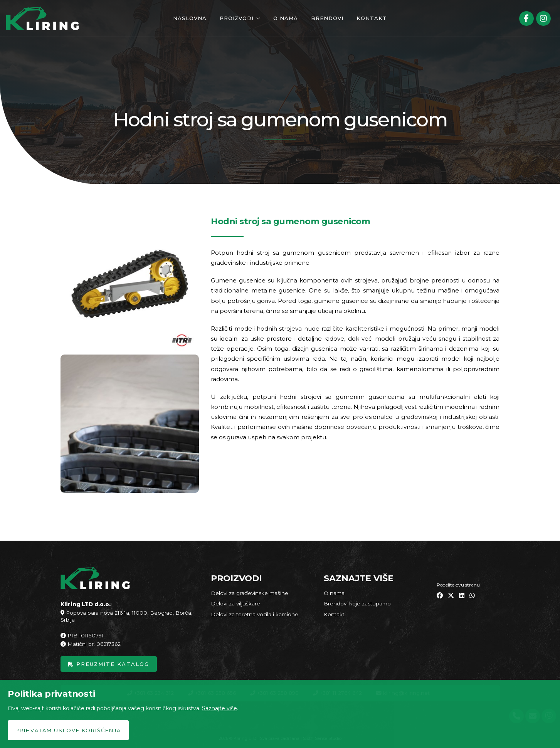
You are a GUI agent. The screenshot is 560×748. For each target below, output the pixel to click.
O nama (286, 18)
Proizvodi (237, 18)
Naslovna (190, 18)
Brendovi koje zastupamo (357, 603)
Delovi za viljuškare (235, 603)
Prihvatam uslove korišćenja (68, 730)
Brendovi (327, 18)
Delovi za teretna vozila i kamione (255, 614)
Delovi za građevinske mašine (250, 593)
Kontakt (372, 18)
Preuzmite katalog (109, 664)
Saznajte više (219, 708)
